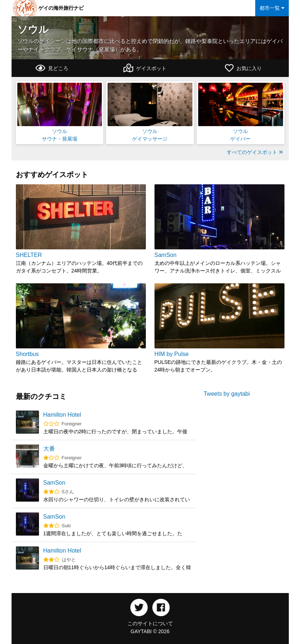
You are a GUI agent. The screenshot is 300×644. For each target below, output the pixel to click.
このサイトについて (150, 623)
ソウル (33, 29)
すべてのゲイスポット (255, 152)
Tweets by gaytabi (227, 394)
